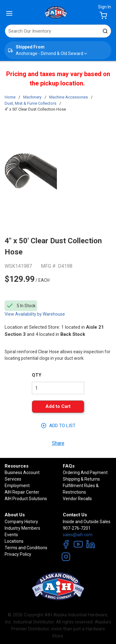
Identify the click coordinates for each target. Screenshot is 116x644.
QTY (37, 375)
